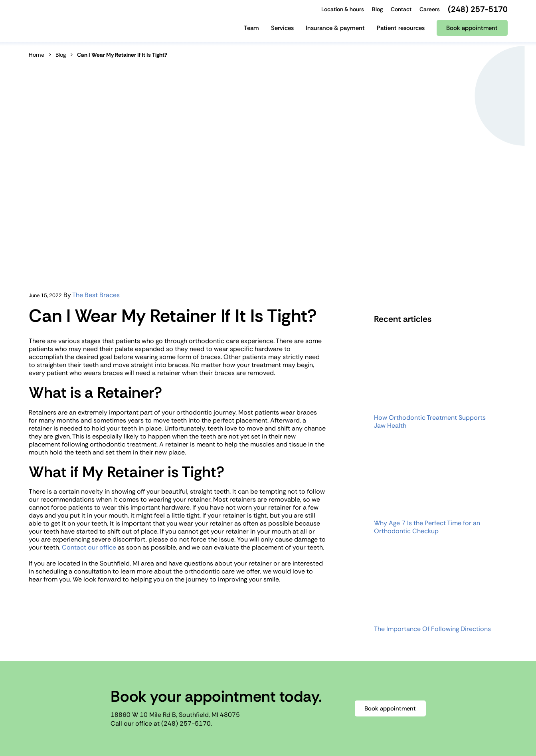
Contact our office (89, 547)
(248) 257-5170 (186, 723)
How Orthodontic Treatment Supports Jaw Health (430, 422)
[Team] (251, 31)
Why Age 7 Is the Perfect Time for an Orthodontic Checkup (427, 527)
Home (37, 55)
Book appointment (390, 708)
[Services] (282, 31)
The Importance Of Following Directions (432, 629)
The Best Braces (96, 295)
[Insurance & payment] (335, 31)
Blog (61, 55)
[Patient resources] (401, 31)
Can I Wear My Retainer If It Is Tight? (122, 55)
